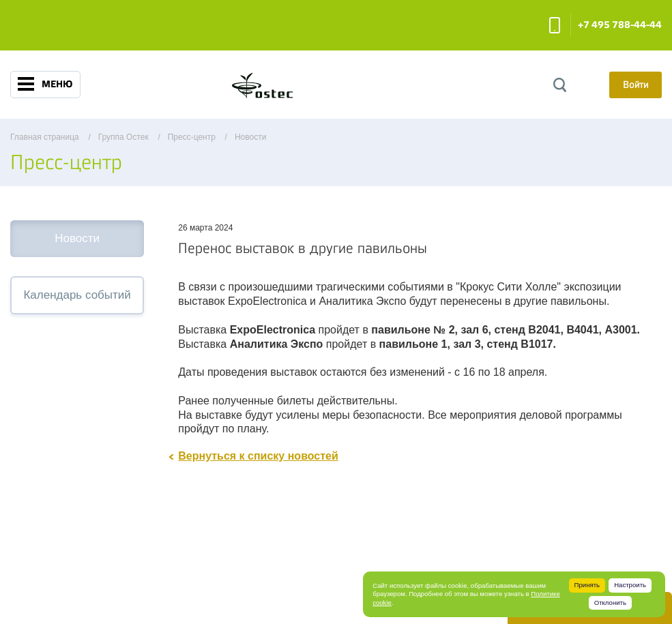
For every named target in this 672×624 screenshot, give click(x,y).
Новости (77, 238)
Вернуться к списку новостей (258, 456)
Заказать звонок (555, 25)
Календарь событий (77, 295)
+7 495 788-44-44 (620, 25)
